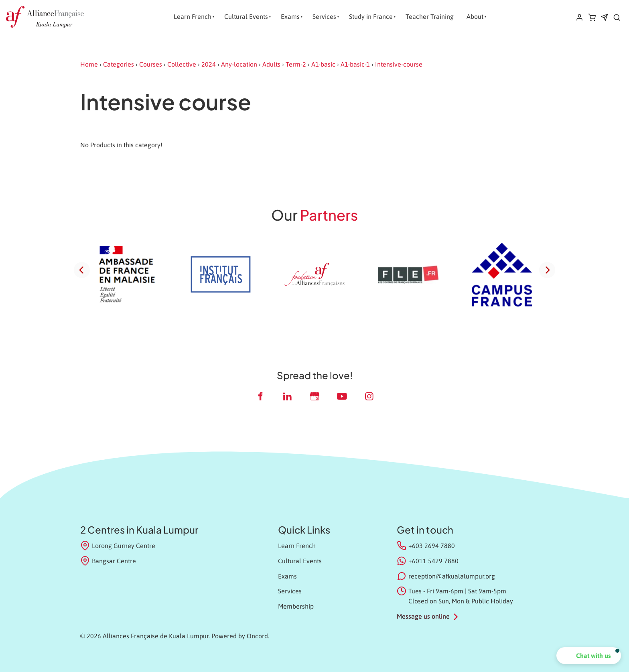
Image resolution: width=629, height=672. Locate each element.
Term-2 (296, 64)
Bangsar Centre (108, 561)
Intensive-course (399, 64)
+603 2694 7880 (432, 546)
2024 (209, 64)
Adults (271, 64)
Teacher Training (430, 16)
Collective (182, 64)
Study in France (371, 16)
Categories (119, 64)
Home (89, 64)
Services (324, 16)
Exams (290, 16)
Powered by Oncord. (240, 636)
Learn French (193, 16)
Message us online (423, 616)
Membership (296, 606)
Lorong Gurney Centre (118, 546)
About (475, 16)
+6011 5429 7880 (433, 561)
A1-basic (323, 64)
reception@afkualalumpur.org (452, 576)
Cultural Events (246, 16)
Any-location (239, 64)
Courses (151, 64)
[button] (589, 656)
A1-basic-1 (355, 64)
